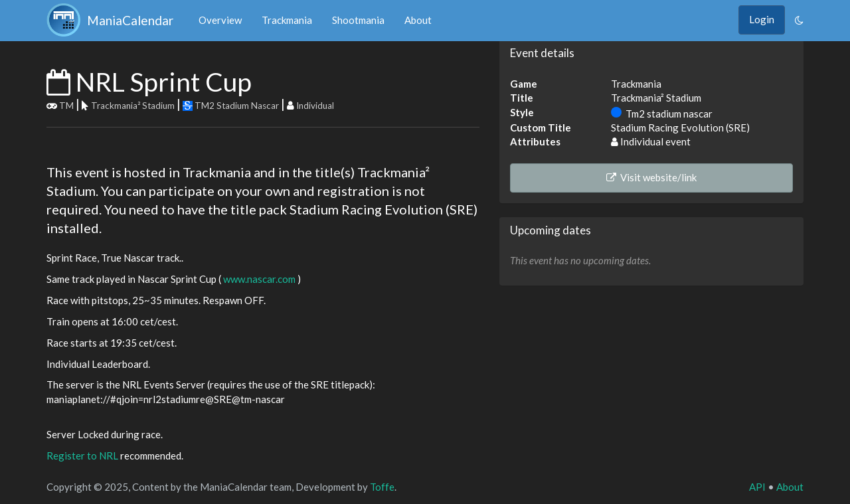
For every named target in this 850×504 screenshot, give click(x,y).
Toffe (382, 487)
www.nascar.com (259, 279)
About (418, 20)
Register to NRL (82, 456)
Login (762, 19)
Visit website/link (651, 177)
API (757, 487)
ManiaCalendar (113, 20)
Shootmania (358, 20)
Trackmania (287, 20)
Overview (220, 20)
